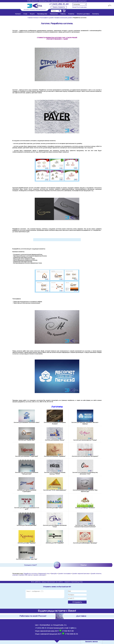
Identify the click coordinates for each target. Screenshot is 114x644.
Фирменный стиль (44, 574)
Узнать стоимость (59, 7)
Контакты (96, 14)
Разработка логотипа (30, 574)
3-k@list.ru (73, 628)
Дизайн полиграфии (65, 574)
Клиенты (71, 14)
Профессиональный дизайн (63, 18)
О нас (25, 14)
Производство (42, 14)
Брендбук (54, 574)
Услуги (32, 14)
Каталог (18, 14)
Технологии (54, 14)
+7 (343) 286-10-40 (59, 4)
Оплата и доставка (83, 14)
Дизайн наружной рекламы (81, 574)
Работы (63, 14)
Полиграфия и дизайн (47, 18)
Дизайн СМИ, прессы (26, 575)
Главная (30, 18)
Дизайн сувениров (39, 575)
